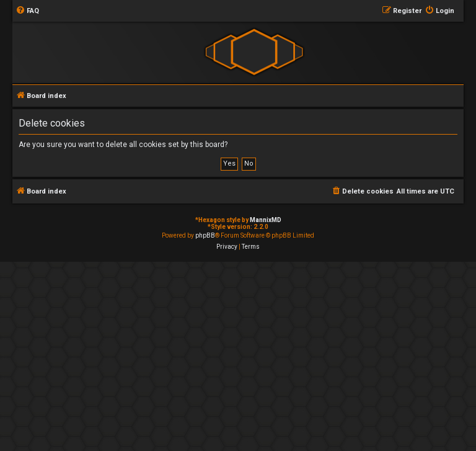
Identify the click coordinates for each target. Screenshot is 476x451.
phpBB (205, 235)
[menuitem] (27, 11)
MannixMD (266, 220)
